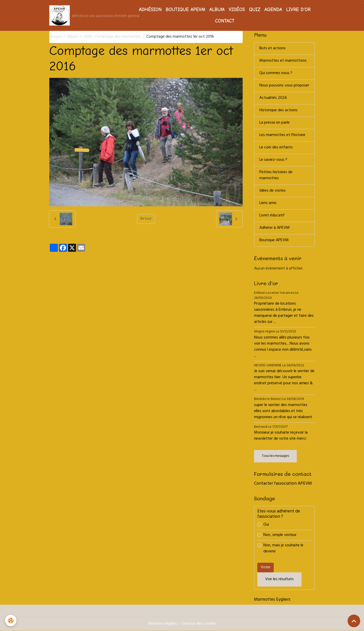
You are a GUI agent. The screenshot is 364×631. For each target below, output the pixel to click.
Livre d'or (298, 10)
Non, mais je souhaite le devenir (283, 549)
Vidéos (237, 10)
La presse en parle (275, 123)
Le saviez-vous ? (273, 160)
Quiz (255, 10)
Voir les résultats (279, 579)
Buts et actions (272, 49)
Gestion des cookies (199, 624)
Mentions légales (163, 624)
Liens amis (268, 203)
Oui (266, 525)
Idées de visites (272, 191)
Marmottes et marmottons (283, 61)
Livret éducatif (272, 216)
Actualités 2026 (273, 98)
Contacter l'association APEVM (283, 484)
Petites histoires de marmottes (276, 175)
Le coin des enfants (276, 148)
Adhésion (150, 10)
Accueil (55, 37)
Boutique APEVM (185, 10)
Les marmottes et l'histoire (282, 135)
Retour (146, 219)
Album (217, 10)
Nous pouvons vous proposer (284, 86)
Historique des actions (278, 110)
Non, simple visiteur (280, 535)
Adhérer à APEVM (275, 228)
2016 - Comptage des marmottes (112, 37)
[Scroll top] (354, 621)
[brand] (90, 15)
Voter (266, 568)
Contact (225, 21)
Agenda (273, 10)
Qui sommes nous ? (276, 73)
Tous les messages (275, 456)
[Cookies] (11, 621)
